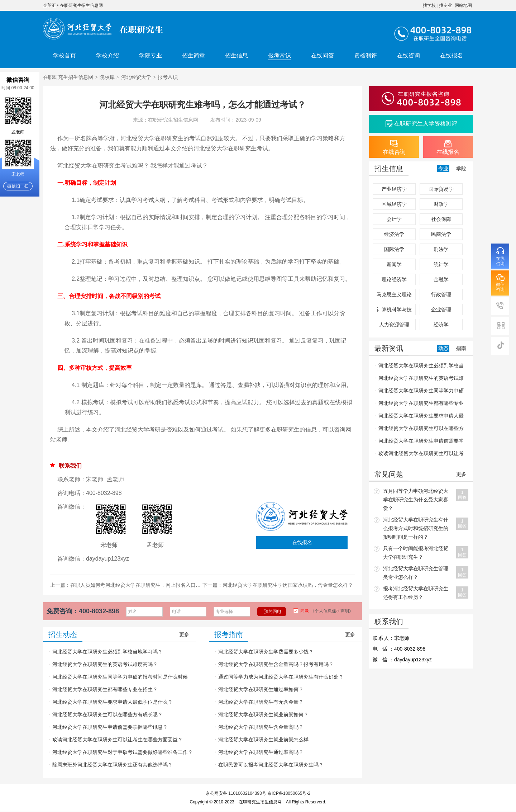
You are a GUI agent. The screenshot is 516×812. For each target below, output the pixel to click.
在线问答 (322, 55)
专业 (443, 169)
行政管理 (441, 294)
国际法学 (394, 249)
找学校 (429, 5)
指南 (461, 348)
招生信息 (236, 55)
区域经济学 (394, 204)
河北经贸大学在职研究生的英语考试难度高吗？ (105, 664)
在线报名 (451, 55)
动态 (443, 348)
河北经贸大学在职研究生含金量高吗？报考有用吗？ (276, 664)
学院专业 (150, 55)
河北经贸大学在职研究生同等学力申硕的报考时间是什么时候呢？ (118, 679)
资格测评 (365, 55)
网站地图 (463, 5)
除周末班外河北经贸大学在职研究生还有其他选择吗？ (113, 765)
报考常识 (279, 55)
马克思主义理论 (394, 294)
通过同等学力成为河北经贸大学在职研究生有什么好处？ (281, 677)
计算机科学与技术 (394, 311)
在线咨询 (408, 55)
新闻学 (394, 264)
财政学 (441, 204)
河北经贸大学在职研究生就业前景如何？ (263, 714)
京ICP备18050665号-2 (289, 793)
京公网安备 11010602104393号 (236, 793)
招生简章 (193, 55)
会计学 (394, 219)
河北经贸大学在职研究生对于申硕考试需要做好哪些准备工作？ (123, 752)
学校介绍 (107, 55)
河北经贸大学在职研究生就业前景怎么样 (263, 740)
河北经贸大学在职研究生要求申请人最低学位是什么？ (113, 702)
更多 (184, 634)
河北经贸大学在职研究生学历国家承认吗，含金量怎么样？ (288, 585)
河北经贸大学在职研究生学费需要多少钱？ (266, 652)
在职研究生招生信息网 (81, 5)
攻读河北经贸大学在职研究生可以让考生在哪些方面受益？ (118, 740)
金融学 (441, 279)
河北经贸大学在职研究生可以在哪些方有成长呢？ (107, 714)
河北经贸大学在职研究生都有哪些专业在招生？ (105, 689)
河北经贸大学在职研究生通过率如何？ (261, 689)
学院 (461, 169)
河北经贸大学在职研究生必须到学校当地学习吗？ (107, 652)
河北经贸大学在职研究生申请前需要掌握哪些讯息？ (110, 727)
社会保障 (441, 219)
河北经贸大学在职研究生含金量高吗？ (261, 727)
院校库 (107, 77)
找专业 (445, 5)
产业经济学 (394, 189)
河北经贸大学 (136, 77)
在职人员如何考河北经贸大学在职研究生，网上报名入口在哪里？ (143, 585)
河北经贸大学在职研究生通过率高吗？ (261, 752)
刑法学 (441, 249)
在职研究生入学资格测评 (426, 124)
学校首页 (64, 55)
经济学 (441, 325)
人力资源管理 (394, 325)
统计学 (441, 264)
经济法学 (394, 234)
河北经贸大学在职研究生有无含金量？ (261, 702)
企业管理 (441, 310)
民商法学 (441, 234)
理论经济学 (394, 279)
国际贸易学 (441, 189)
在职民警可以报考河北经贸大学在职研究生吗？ (271, 765)
